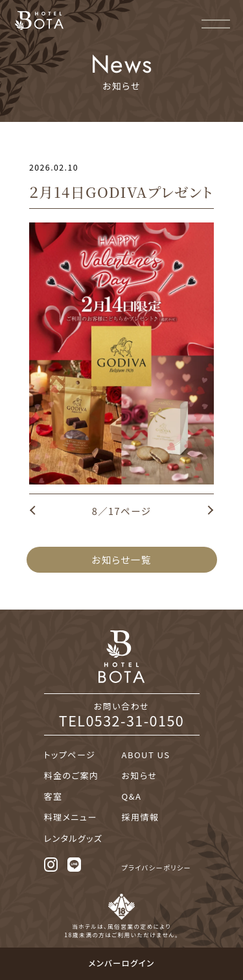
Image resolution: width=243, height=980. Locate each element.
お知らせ (140, 775)
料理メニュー (71, 817)
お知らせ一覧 (121, 559)
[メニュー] (216, 22)
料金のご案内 (72, 775)
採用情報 (141, 817)
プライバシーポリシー (157, 867)
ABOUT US (146, 755)
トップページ (70, 755)
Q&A (132, 796)
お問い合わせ (122, 714)
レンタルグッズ (74, 838)
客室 (53, 796)
